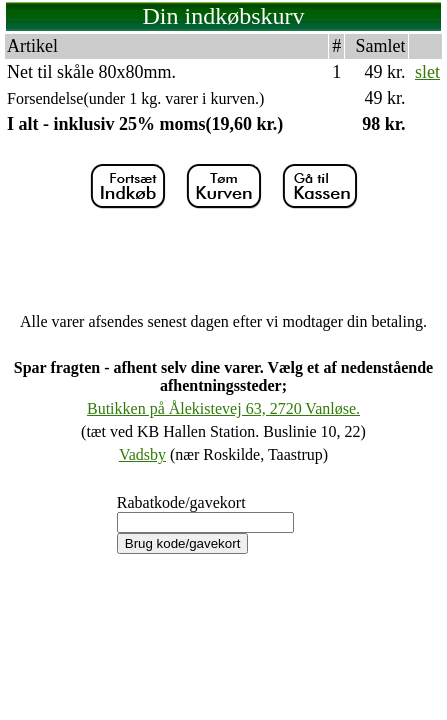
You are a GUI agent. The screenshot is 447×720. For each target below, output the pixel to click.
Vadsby (142, 454)
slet (427, 72)
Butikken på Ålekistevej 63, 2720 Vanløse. (223, 408)
